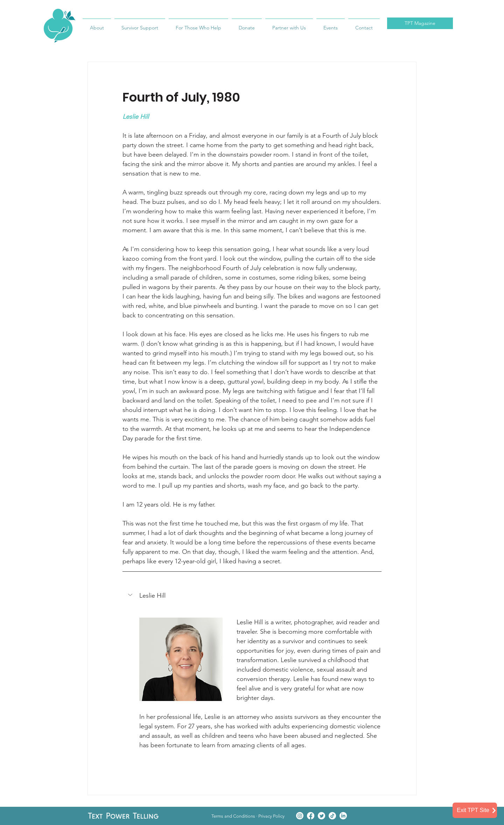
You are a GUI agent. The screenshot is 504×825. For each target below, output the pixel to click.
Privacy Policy (271, 816)
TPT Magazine (420, 23)
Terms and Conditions (233, 816)
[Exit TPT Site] (475, 810)
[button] (131, 595)
